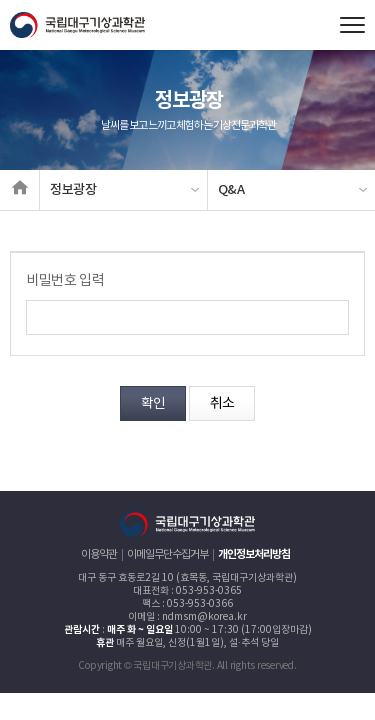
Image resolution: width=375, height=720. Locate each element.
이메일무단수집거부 (167, 554)
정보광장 (73, 190)
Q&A (231, 190)
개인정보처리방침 (254, 554)
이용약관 (99, 554)
